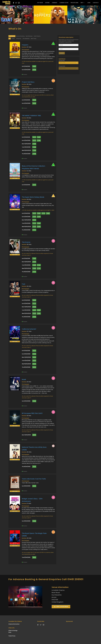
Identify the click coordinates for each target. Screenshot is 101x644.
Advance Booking (20, 36)
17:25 (34, 262)
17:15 (43, 213)
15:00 (39, 140)
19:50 (34, 300)
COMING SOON (64, 3)
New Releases (29, 36)
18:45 (34, 557)
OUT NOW (40, 3)
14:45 (39, 213)
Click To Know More (61, 607)
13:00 (34, 265)
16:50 (34, 103)
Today (13, 39)
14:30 (34, 486)
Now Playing (12, 36)
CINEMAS (55, 3)
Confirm (62, 53)
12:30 (34, 70)
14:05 (34, 66)
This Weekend (26, 39)
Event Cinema (37, 36)
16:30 (34, 100)
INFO (83, 3)
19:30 (48, 213)
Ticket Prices (12, 636)
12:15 (34, 137)
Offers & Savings (13, 631)
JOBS (89, 3)
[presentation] (1, 14)
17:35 (34, 354)
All (10, 39)
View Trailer (15, 57)
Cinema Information (14, 624)
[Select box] (69, 63)
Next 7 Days (34, 39)
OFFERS (47, 3)
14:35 (39, 137)
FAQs (10, 632)
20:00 (34, 435)
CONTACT (96, 3)
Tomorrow (19, 39)
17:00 (34, 144)
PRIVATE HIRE (74, 3)
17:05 (34, 258)
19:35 (34, 351)
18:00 (34, 521)
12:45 (34, 217)
